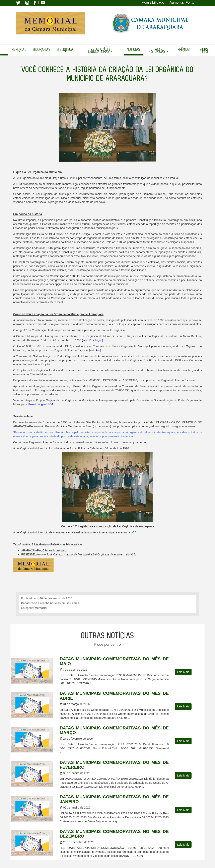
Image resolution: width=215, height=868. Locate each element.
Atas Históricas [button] (159, 51)
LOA (134, 532)
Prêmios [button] (184, 50)
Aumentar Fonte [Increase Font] (182, 2)
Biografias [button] (42, 50)
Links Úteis (204, 51)
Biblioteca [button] (65, 50)
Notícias (134, 50)
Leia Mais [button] (183, 672)
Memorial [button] (19, 50)
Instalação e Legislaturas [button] (100, 51)
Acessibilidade (153, 2)
